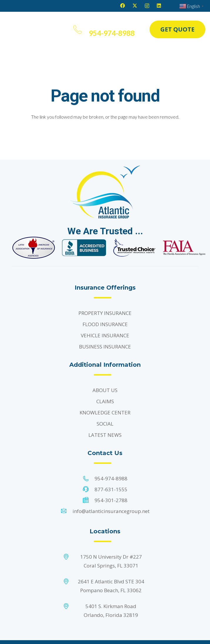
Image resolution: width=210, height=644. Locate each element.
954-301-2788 (111, 500)
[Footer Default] (34, 248)
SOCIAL (105, 424)
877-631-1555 (111, 489)
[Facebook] (122, 6)
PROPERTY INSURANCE (105, 313)
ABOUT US (105, 390)
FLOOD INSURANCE (105, 324)
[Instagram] (147, 6)
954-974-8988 (111, 478)
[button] (64, 29)
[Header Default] (27, 29)
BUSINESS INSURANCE (105, 347)
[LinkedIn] (159, 6)
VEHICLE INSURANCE (105, 335)
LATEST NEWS (105, 435)
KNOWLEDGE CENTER (105, 413)
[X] (135, 6)
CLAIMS (105, 401)
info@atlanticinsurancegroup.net (111, 511)
